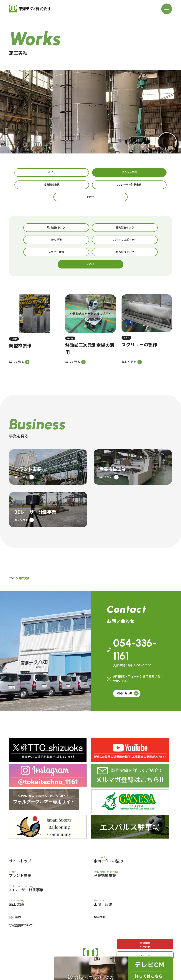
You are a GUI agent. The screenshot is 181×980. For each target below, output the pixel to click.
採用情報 (100, 894)
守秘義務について (21, 902)
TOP (12, 554)
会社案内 (15, 894)
